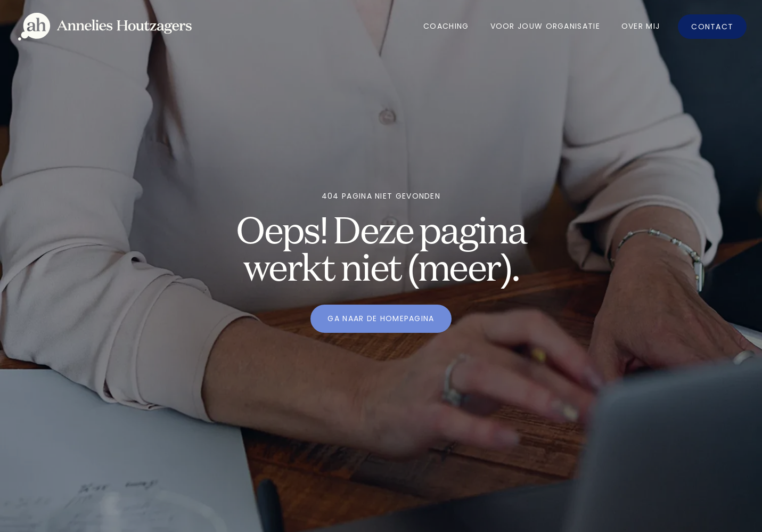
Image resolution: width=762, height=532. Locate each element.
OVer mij (641, 26)
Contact (712, 27)
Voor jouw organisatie (545, 26)
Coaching (446, 26)
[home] (105, 27)
